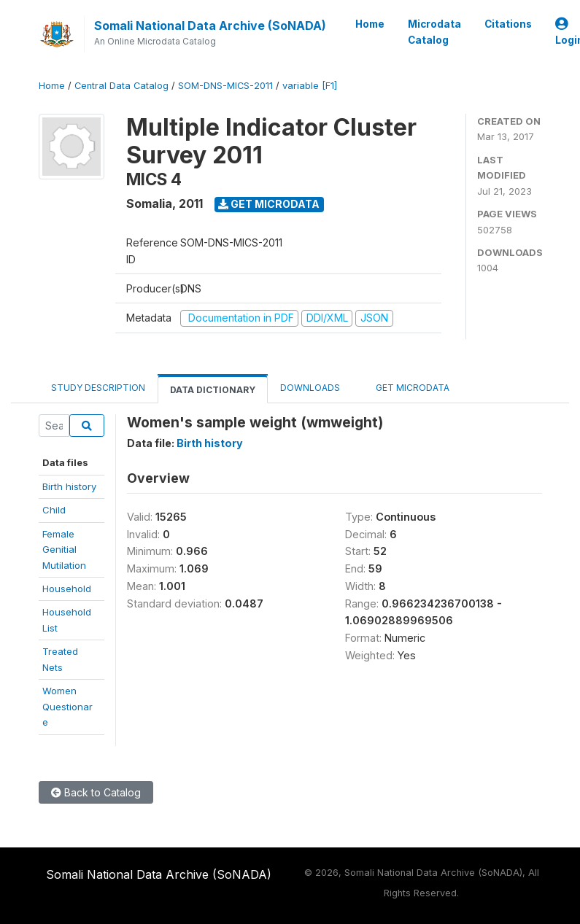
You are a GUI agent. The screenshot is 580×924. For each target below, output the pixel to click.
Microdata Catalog (434, 32)
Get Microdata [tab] (407, 387)
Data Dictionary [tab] (213, 390)
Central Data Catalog (121, 86)
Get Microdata (269, 204)
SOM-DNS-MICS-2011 (225, 86)
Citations (508, 24)
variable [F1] (310, 86)
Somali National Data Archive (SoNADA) (210, 26)
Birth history (69, 486)
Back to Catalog (96, 792)
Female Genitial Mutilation (64, 550)
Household (67, 589)
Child (54, 510)
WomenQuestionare (67, 706)
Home (370, 24)
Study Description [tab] (98, 388)
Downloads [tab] (310, 388)
